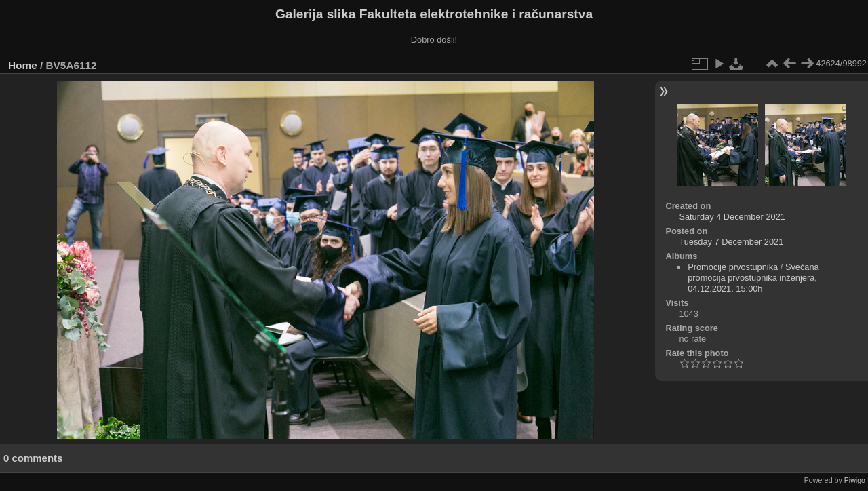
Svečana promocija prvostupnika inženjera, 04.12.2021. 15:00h (753, 278)
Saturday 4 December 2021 (732, 217)
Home (23, 65)
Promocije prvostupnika (733, 267)
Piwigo (855, 480)
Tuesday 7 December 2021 (731, 242)
